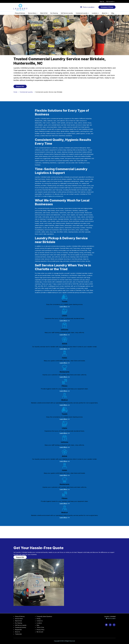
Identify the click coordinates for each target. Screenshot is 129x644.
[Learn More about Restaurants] (65, 377)
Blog (113, 13)
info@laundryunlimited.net (55, 196)
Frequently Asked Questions (44, 616)
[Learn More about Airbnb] (65, 349)
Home (15, 92)
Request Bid (18, 630)
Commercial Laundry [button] (82, 13)
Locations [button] (95, 13)
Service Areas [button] (32, 13)
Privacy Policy (41, 630)
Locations (39, 623)
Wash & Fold (44, 13)
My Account (110, 1)
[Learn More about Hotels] (65, 363)
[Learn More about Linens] (65, 321)
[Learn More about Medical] (65, 405)
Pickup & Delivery (20, 13)
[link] (64, 301)
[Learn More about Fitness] (65, 391)
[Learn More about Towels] (65, 307)
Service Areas (19, 619)
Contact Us (40, 621)
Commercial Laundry (26, 92)
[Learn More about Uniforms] (65, 335)
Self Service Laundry (67, 13)
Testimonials (18, 634)
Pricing (39, 619)
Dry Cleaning (54, 13)
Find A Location (111, 618)
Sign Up (102, 1)
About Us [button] (105, 13)
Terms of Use (40, 627)
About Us (18, 632)
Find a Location (87, 7)
